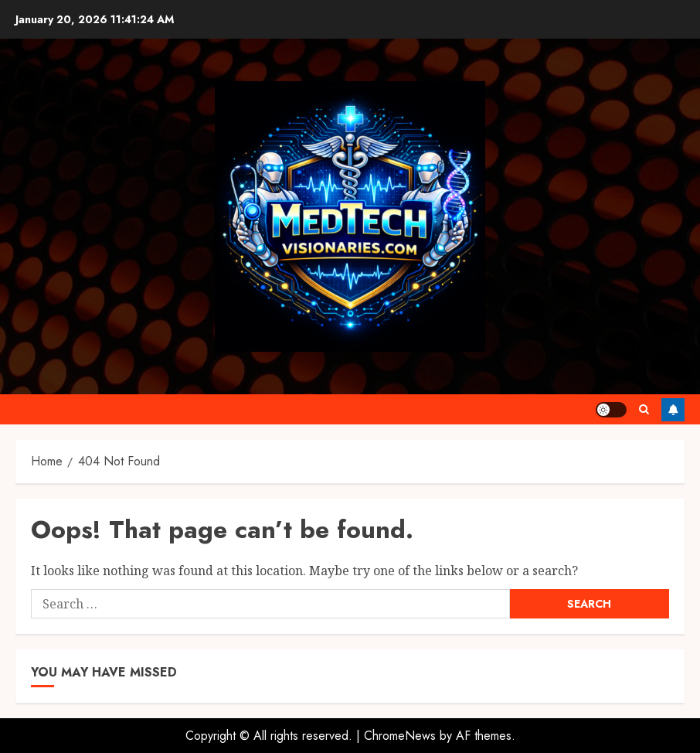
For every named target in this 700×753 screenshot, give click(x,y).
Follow (673, 410)
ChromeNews (400, 736)
